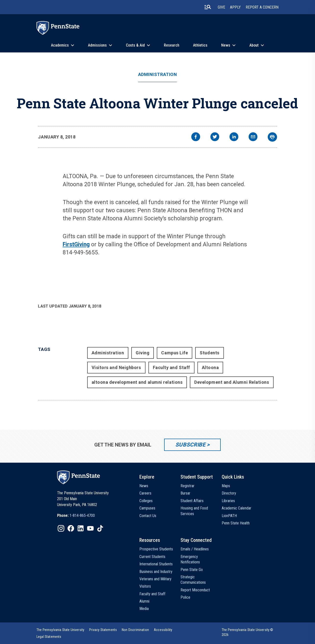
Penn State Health (236, 523)
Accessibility (163, 630)
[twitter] (215, 137)
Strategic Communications (193, 580)
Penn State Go (192, 570)
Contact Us (148, 516)
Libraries (228, 501)
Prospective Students (156, 549)
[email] (253, 137)
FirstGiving (76, 244)
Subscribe (190, 445)
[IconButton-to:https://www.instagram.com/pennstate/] (61, 528)
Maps (226, 486)
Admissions (97, 45)
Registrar (188, 486)
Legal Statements (49, 637)
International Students (156, 564)
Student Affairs (192, 501)
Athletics (200, 45)
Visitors (145, 586)
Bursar (185, 493)
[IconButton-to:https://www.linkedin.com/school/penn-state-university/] (81, 528)
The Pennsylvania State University (60, 630)
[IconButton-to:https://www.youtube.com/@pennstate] (90, 528)
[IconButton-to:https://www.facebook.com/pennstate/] (71, 528)
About (254, 45)
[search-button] (208, 7)
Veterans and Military (155, 579)
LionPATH (229, 516)
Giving (143, 353)
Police (185, 597)
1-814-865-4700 (82, 515)
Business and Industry (156, 572)
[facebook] (196, 137)
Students (209, 353)
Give (221, 7)
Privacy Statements (103, 630)
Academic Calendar (236, 508)
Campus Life (175, 353)
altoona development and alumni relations (137, 382)
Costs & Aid (135, 45)
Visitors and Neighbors (116, 367)
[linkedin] (234, 137)
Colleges (146, 501)
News (226, 45)
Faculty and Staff (171, 367)
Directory (229, 493)
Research (172, 45)
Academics (60, 45)
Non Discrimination (135, 630)
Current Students (152, 557)
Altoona (210, 367)
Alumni (144, 601)
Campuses (147, 508)
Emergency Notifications (190, 559)
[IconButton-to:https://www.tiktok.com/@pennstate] (100, 528)
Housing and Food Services (194, 511)
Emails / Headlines (195, 549)
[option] (76, 516)
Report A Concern (262, 7)
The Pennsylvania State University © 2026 (248, 632)
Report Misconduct (195, 590)
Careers (145, 493)
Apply (235, 7)
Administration (158, 74)
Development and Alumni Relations (232, 382)
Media (144, 609)
